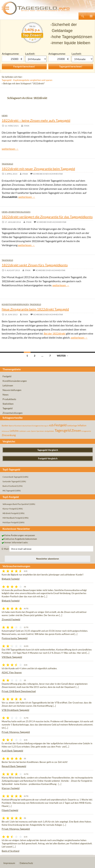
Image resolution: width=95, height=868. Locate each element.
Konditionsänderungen (15, 304)
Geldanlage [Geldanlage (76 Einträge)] (72, 426)
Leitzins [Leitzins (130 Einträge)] (14, 431)
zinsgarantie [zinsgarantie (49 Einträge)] (86, 431)
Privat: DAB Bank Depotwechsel (19, 691)
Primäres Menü (91, 16)
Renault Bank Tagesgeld (14, 766)
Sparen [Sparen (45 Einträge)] (34, 431)
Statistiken (8, 404)
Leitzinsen (8, 385)
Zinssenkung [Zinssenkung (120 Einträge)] (9, 435)
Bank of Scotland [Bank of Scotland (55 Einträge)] (15, 426)
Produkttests (9, 399)
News (5, 116)
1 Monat (36, 59)
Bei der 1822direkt (55, 333)
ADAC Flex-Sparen (12, 672)
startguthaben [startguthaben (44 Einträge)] (49, 431)
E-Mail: (6, 549)
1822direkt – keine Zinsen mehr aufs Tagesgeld (36, 120)
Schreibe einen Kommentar (48, 174)
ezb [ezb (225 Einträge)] (51, 425)
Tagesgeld (7, 164)
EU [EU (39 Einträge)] (48, 426)
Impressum (9, 863)
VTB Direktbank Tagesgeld (15, 710)
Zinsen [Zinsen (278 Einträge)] (76, 430)
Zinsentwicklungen (19, 212)
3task (26, 126)
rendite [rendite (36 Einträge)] (28, 431)
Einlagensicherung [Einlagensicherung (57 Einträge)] (39, 426)
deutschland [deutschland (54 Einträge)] (27, 426)
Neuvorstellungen (12, 390)
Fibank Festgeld (10, 810)
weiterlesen (10, 149)
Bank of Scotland (11, 851)
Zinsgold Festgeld (11, 619)
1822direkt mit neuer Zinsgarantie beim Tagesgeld (38, 169)
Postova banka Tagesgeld (15, 638)
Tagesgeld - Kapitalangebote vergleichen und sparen (27, 80)
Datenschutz (26, 863)
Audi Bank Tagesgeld (12, 751)
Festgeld (7, 376)
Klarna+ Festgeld (11, 788)
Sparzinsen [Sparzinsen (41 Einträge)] (40, 431)
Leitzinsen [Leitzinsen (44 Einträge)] (23, 431)
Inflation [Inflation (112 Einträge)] (82, 425)
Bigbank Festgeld (11, 579)
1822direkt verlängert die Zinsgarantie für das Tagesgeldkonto (47, 217)
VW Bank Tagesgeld (12, 657)
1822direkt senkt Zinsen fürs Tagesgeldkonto (35, 265)
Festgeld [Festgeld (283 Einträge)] (60, 425)
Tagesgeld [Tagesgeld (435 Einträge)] (63, 430)
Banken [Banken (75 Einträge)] (5, 426)
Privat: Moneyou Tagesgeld (16, 732)
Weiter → (63, 356)
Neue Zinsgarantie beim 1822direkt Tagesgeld (35, 309)
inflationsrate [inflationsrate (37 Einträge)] (6, 431)
